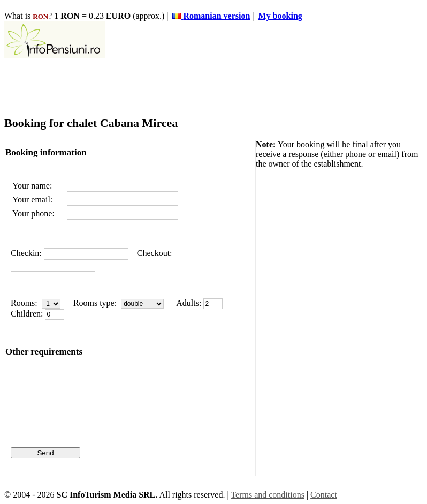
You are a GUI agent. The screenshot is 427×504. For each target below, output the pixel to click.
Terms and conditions (268, 495)
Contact (324, 495)
